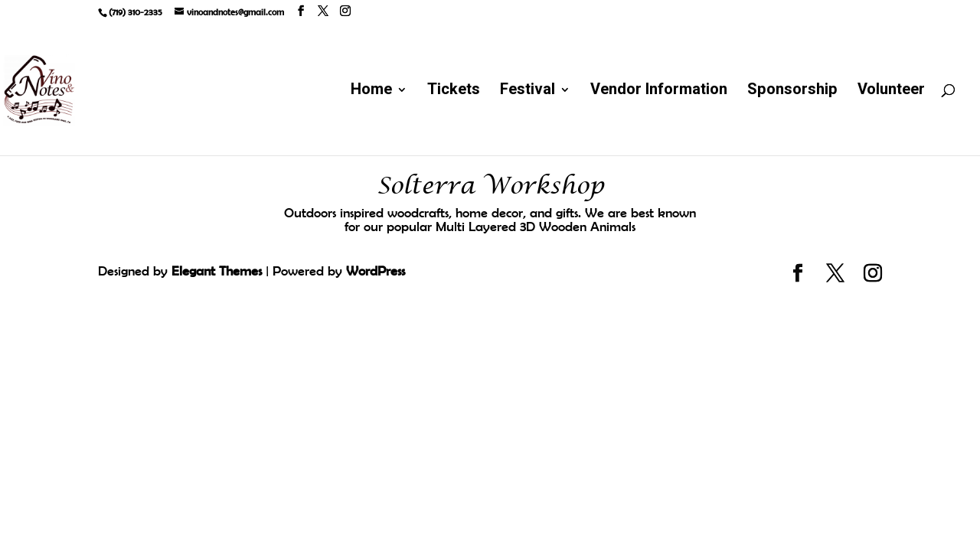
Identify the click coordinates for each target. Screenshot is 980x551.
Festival (528, 92)
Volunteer (891, 92)
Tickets (454, 92)
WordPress (376, 271)
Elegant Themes (217, 271)
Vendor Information (659, 92)
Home (371, 92)
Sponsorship (792, 92)
